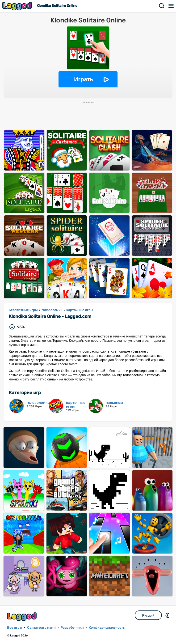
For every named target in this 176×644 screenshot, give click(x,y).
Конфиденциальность (107, 628)
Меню (171, 6)
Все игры (15, 628)
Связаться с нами (41, 628)
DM (168, 615)
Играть (84, 79)
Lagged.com (22, 616)
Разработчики (72, 628)
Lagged (18, 6)
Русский (148, 615)
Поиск (162, 6)
